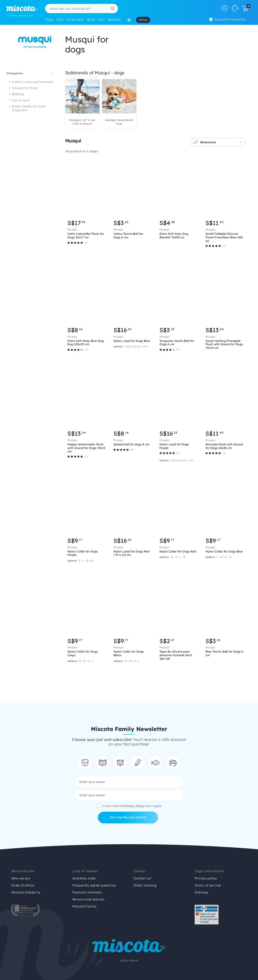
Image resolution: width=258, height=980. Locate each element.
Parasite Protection (227, 19)
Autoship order (84, 878)
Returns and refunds (88, 899)
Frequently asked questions (94, 885)
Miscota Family (85, 906)
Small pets (75, 19)
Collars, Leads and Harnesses (33, 82)
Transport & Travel (25, 88)
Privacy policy (206, 878)
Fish (102, 19)
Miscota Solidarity (26, 892)
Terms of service (208, 885)
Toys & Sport (21, 100)
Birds (91, 19)
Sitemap (201, 892)
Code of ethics (23, 885)
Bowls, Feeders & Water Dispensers (29, 108)
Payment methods (87, 892)
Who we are (21, 878)
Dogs (50, 19)
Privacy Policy (135, 806)
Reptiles (114, 19)
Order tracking (145, 885)
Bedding (18, 94)
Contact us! (142, 878)
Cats (60, 19)
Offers (143, 20)
